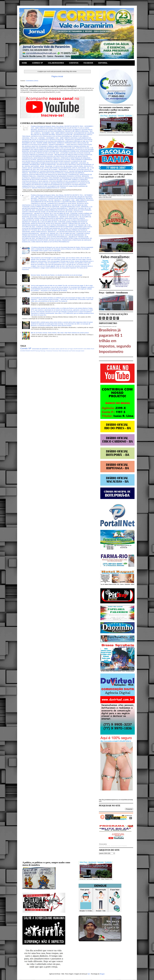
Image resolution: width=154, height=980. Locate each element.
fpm (89, 974)
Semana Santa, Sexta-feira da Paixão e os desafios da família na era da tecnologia (56, 275)
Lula (70, 351)
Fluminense (56, 351)
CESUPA (76, 349)
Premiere (73, 351)
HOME (24, 63)
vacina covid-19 (60, 349)
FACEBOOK (88, 63)
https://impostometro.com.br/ (108, 326)
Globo (60, 351)
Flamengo (38, 351)
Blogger (102, 974)
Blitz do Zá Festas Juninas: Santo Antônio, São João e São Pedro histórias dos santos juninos (60, 333)
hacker (83, 351)
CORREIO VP (37, 63)
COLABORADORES (56, 63)
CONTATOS (74, 63)
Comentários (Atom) (32, 81)
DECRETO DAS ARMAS (84, 349)
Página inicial (57, 76)
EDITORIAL (103, 63)
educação (78, 351)
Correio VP (26, 348)
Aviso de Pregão (69, 349)
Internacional (65, 351)
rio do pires (52, 349)
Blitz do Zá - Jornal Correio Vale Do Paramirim (116, 846)
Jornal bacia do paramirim (40, 349)
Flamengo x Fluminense (46, 351)
